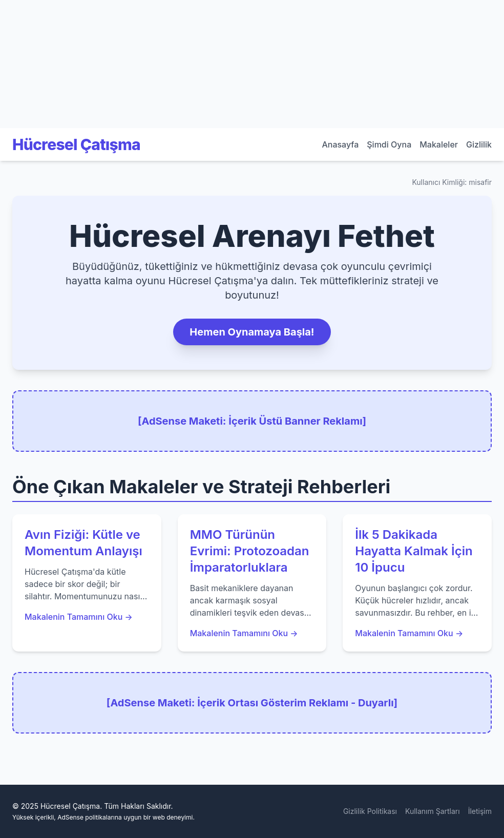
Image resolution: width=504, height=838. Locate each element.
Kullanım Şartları (433, 811)
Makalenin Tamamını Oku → (79, 617)
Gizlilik (479, 144)
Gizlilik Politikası (370, 811)
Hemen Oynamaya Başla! (252, 332)
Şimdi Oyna (389, 144)
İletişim (480, 811)
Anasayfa (340, 144)
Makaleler (439, 144)
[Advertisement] (77, 64)
